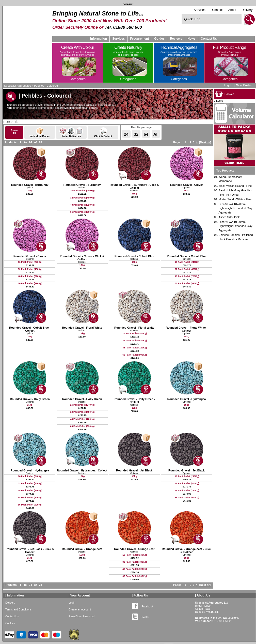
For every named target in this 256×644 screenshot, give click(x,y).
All (156, 134)
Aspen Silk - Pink (229, 217)
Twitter (141, 616)
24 (126, 134)
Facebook (143, 605)
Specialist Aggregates (18, 86)
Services (200, 10)
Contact (217, 10)
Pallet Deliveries (71, 133)
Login (72, 603)
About (232, 10)
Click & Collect (103, 133)
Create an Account (80, 609)
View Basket (245, 85)
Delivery (247, 10)
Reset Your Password (82, 616)
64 (146, 134)
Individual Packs (40, 133)
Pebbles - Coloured (46, 86)
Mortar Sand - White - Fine (235, 199)
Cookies (10, 623)
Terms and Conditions (18, 609)
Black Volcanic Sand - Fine (235, 186)
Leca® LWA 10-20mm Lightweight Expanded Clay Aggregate (235, 208)
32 (136, 134)
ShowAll (14, 132)
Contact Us (209, 39)
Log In (228, 85)
